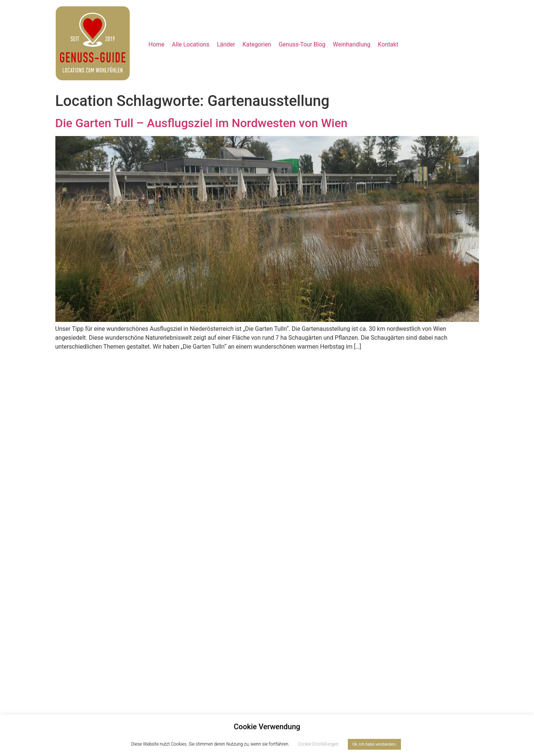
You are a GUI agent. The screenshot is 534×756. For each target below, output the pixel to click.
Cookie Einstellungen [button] (318, 744)
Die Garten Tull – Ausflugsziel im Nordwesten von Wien (202, 123)
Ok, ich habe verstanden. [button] (374, 744)
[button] (226, 45)
